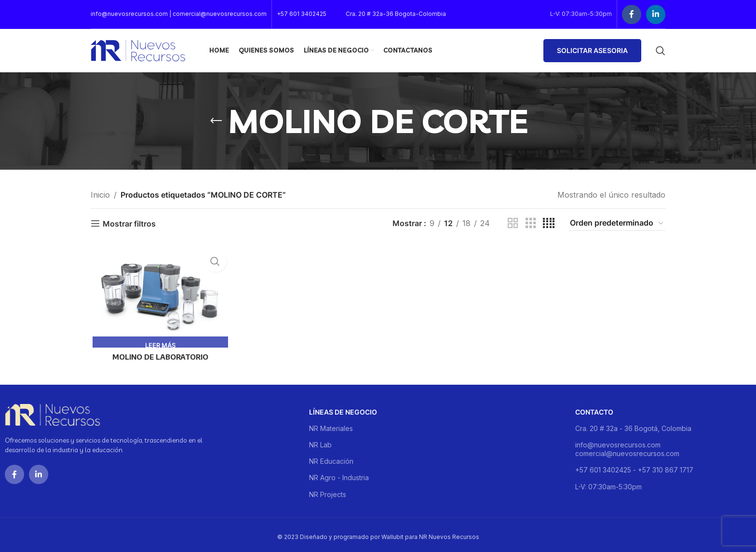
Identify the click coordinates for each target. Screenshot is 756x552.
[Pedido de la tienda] (617, 223)
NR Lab (320, 441)
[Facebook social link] (632, 14)
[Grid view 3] (531, 223)
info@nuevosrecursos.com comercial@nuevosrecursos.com (627, 445)
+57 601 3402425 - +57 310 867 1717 (634, 466)
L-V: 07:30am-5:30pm (608, 483)
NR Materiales (331, 424)
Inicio (100, 195)
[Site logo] (138, 50)
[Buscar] (661, 51)
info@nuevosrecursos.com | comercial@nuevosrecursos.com (179, 14)
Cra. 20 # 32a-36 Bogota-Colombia (396, 14)
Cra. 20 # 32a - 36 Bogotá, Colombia (633, 424)
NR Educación (331, 458)
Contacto (594, 408)
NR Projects (328, 491)
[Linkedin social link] (656, 14)
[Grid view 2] (513, 223)
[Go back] (216, 121)
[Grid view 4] (549, 223)
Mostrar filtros (129, 223)
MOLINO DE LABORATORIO (159, 358)
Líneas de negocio (343, 408)
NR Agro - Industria (339, 474)
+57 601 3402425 (302, 14)
